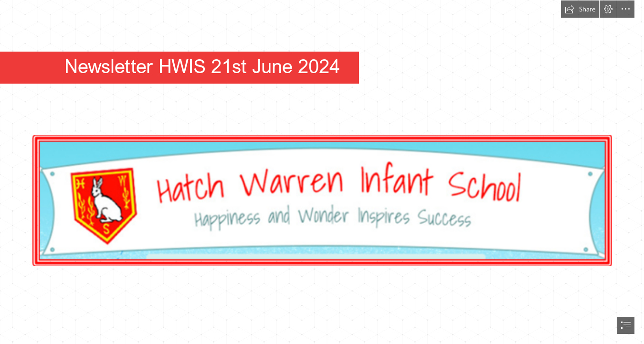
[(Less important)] (322, 181)
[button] (580, 9)
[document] (322, 172)
